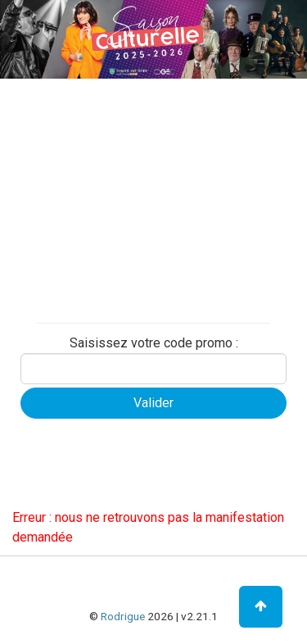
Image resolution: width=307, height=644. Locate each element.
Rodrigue (123, 616)
